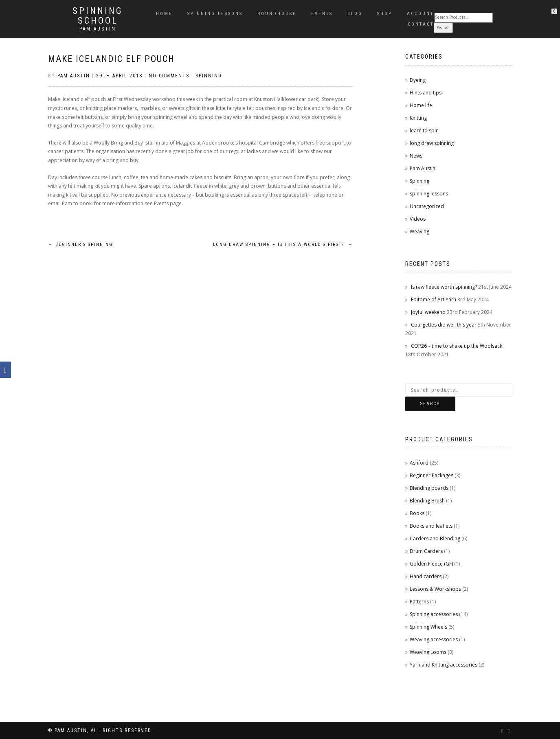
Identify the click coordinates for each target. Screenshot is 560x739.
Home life (421, 105)
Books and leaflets (431, 526)
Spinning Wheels (428, 627)
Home (164, 14)
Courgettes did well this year (444, 325)
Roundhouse (277, 14)
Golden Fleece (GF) (431, 564)
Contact (421, 24)
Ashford (419, 463)
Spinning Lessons (215, 14)
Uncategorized (427, 206)
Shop (385, 14)
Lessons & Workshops (435, 589)
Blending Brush (427, 501)
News (416, 156)
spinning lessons (429, 194)
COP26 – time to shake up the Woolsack (457, 346)
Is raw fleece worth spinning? (444, 287)
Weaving (419, 231)
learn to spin (424, 130)
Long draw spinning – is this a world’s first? (283, 245)
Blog (355, 14)
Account (420, 14)
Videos (418, 219)
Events (322, 14)
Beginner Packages (432, 475)
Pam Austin (98, 29)
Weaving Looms (428, 652)
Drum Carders (426, 551)
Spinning (209, 76)
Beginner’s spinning (80, 245)
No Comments (169, 76)
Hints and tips (426, 93)
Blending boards (429, 488)
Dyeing (418, 80)
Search (430, 404)
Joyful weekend (428, 312)
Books (417, 513)
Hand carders (426, 576)
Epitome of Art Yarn (434, 299)
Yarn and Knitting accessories (444, 665)
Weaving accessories (434, 639)
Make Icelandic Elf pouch (111, 59)
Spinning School (98, 16)
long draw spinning (432, 143)
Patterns (419, 602)
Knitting (418, 118)
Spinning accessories (434, 614)
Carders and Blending (435, 538)
